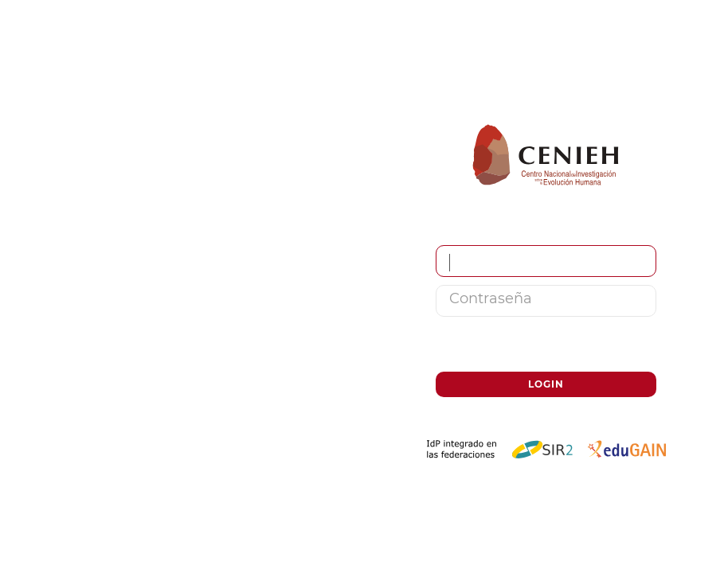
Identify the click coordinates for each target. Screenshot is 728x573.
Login (546, 384)
